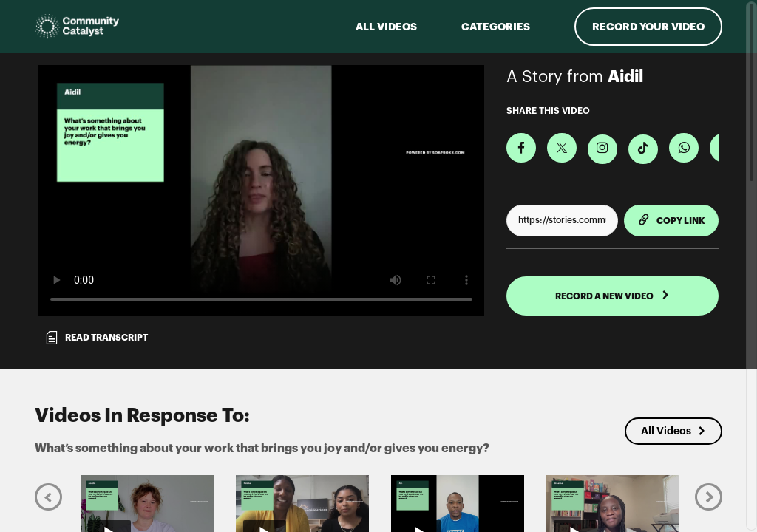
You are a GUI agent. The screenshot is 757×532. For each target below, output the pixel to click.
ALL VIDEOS (386, 27)
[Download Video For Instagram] (602, 149)
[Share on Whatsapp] (684, 148)
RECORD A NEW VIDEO (612, 296)
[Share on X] (562, 148)
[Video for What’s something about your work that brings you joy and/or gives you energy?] (261, 190)
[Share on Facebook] (521, 148)
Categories (496, 27)
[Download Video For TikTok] (643, 149)
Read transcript (96, 338)
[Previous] (48, 496)
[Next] (709, 496)
